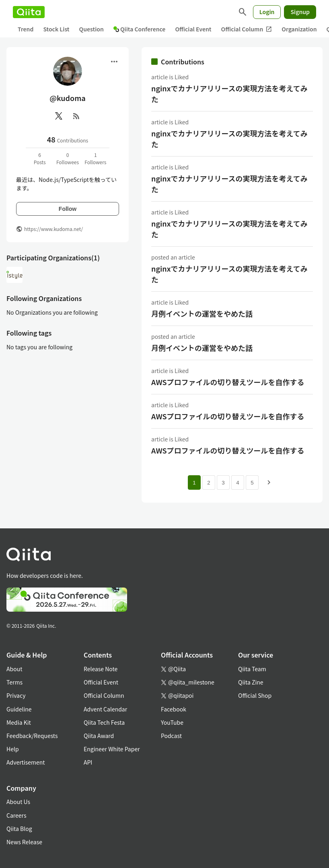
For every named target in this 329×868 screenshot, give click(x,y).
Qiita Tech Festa (104, 722)
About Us (18, 802)
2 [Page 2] (209, 483)
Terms (14, 682)
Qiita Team (252, 669)
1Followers (95, 158)
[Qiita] (29, 12)
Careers (16, 815)
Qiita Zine (251, 682)
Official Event (193, 29)
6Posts (40, 158)
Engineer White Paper (112, 749)
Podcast (171, 736)
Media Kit (19, 722)
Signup (300, 12)
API (88, 762)
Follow (68, 209)
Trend (26, 29)
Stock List (56, 29)
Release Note (101, 669)
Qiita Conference (140, 29)
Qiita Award (99, 736)
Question (92, 29)
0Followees (68, 158)
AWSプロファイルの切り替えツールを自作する (228, 382)
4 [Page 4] (237, 483)
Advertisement (26, 762)
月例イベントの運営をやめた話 (202, 313)
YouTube (172, 722)
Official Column (247, 29)
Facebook (174, 709)
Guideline (19, 709)
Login (267, 12)
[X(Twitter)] (59, 116)
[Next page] (269, 482)
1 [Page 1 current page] (194, 483)
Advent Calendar (105, 709)
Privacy (16, 695)
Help (13, 749)
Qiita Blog (19, 829)
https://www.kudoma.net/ (53, 229)
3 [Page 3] (223, 483)
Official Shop (255, 695)
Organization (299, 29)
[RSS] (76, 116)
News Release (24, 842)
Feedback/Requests (32, 736)
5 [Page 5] (252, 483)
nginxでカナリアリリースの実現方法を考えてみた (229, 94)
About (14, 669)
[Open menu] (114, 62)
